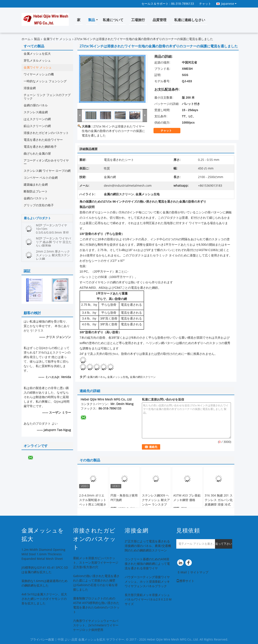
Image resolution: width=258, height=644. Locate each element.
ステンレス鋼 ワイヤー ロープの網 (47, 171)
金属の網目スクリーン (143, 377)
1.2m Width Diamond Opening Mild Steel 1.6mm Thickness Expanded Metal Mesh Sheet (43, 554)
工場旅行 (138, 20)
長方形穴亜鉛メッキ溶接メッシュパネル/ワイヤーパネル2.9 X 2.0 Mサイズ (148, 600)
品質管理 (160, 20)
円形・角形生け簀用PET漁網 (124, 498)
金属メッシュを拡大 (37, 54)
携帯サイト (185, 581)
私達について (113, 20)
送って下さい (224, 544)
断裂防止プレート (36, 192)
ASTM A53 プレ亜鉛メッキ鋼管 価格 (187, 498)
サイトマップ (199, 572)
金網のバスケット (36, 198)
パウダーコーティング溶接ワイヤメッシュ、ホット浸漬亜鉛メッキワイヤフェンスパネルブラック (147, 582)
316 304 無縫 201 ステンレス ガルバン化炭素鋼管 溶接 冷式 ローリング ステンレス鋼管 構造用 (219, 505)
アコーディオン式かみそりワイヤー (46, 162)
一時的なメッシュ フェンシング (45, 81)
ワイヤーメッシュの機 (39, 74)
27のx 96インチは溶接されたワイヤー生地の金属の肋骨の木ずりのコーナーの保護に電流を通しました (113, 131)
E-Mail (182, 572)
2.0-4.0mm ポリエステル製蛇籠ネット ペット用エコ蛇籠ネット (93, 502)
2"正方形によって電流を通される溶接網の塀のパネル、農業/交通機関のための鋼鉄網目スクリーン (148, 546)
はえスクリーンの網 (37, 119)
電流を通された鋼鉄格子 (40, 147)
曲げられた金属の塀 (37, 154)
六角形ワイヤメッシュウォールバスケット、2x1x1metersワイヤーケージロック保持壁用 (96, 625)
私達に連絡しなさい (190, 20)
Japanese (229, 4)
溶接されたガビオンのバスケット (46, 133)
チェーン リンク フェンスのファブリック (47, 97)
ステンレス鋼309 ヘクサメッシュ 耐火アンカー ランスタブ (156, 500)
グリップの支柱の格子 (39, 205)
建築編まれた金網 (36, 185)
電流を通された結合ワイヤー (43, 140)
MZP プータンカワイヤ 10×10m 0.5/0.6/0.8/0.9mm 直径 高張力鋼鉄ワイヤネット (52, 231)
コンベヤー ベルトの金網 (41, 178)
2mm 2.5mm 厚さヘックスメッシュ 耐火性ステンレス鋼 (53, 255)
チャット (205, 4)
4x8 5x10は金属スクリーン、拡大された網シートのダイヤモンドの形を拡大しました (44, 599)
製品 (92, 20)
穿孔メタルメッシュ (37, 61)
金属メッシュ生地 (118, 377)
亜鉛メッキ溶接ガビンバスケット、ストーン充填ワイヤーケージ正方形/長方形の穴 (96, 563)
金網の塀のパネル (36, 105)
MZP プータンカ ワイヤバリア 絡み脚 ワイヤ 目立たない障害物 (54, 242)
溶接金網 (30, 88)
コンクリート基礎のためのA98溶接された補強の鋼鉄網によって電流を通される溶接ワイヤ (147, 564)
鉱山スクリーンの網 (37, 126)
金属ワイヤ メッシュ (57, 39)
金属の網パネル (96, 377)
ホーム (26, 39)
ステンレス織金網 (36, 112)
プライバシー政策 (42, 640)
